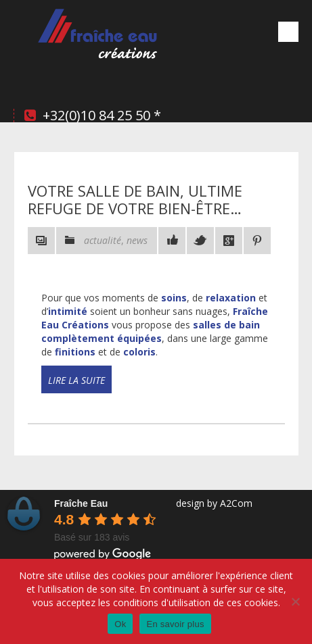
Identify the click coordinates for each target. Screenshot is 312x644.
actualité (103, 240)
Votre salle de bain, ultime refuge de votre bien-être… (135, 199)
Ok (120, 624)
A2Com (236, 503)
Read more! (63, 392)
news (137, 240)
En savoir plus (175, 624)
